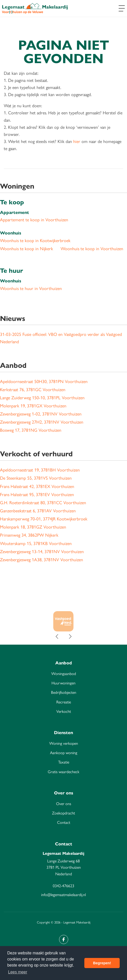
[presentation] (57, 637)
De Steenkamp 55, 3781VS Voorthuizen (36, 478)
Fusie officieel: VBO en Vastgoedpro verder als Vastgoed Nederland (61, 338)
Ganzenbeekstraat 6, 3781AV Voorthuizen (38, 510)
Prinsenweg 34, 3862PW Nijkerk (29, 535)
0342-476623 (63, 886)
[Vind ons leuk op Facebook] (64, 939)
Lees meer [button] (18, 972)
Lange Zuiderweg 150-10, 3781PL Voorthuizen (42, 397)
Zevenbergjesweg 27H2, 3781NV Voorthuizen (42, 422)
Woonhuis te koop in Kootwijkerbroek (35, 240)
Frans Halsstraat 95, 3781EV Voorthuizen (37, 494)
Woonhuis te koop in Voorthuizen (92, 248)
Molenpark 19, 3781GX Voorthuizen (33, 405)
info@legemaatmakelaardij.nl (63, 894)
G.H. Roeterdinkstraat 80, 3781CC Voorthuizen (43, 502)
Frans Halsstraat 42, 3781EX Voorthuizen (37, 486)
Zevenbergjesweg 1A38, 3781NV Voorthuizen (42, 559)
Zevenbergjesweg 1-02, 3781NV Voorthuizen (41, 414)
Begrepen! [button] (102, 963)
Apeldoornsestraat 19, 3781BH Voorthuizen (40, 470)
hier (77, 141)
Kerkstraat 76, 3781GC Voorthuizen (33, 389)
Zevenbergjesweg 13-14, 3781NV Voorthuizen (42, 551)
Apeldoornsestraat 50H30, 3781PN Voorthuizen (44, 381)
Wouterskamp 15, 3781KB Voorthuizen (36, 543)
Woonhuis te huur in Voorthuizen (31, 288)
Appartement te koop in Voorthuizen (34, 219)
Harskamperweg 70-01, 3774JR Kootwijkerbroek (44, 519)
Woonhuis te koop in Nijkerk (27, 248)
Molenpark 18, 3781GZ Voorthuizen (33, 527)
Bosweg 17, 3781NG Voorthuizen (31, 430)
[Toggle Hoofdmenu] (122, 8)
